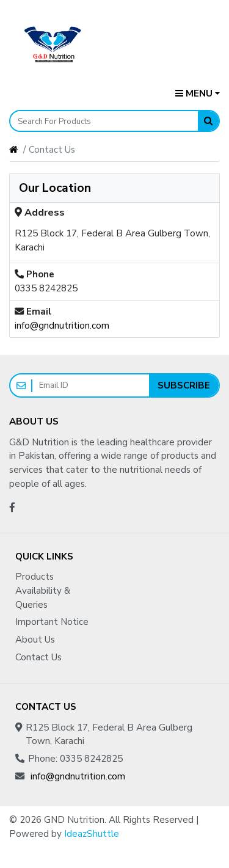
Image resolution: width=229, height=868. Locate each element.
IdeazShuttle (92, 834)
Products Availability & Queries (43, 591)
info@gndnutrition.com (62, 326)
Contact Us (38, 657)
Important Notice (52, 622)
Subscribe (184, 385)
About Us (35, 640)
